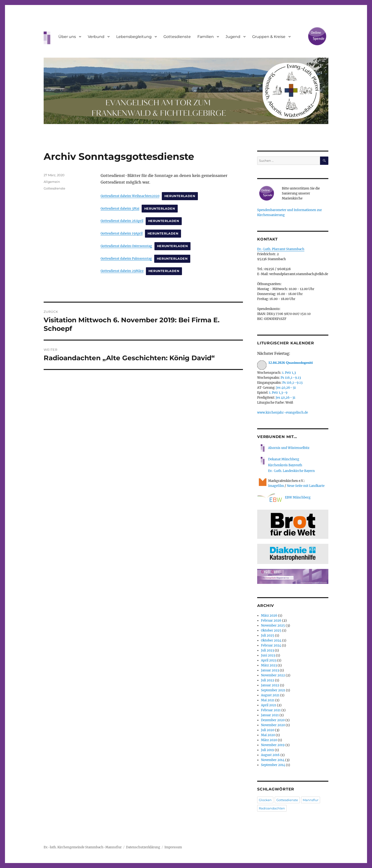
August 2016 (270, 755)
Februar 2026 (271, 621)
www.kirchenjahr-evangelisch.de (283, 413)
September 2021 (273, 690)
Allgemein (52, 182)
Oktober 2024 (271, 640)
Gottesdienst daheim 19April (122, 233)
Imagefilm (276, 486)
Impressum (173, 847)
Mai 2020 (268, 735)
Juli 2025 (268, 635)
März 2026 (269, 616)
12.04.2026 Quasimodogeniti (285, 363)
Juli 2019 (267, 750)
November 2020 (273, 725)
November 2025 (273, 626)
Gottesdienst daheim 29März (122, 271)
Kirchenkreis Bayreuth (285, 465)
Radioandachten (272, 808)
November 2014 (273, 760)
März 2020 (269, 740)
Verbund (96, 37)
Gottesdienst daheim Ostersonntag (126, 246)
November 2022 (273, 675)
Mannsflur (311, 800)
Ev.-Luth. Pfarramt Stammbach (281, 249)
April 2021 (269, 705)
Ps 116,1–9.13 (291, 378)
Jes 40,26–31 (286, 388)
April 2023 (269, 660)
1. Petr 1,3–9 (278, 393)
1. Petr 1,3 (289, 373)
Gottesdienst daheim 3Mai (120, 208)
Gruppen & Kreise (269, 37)
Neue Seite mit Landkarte (306, 486)
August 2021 (270, 695)
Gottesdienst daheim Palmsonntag (126, 259)
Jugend (233, 37)
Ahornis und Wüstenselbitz (283, 448)
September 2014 (273, 765)
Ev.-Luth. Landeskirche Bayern (291, 471)
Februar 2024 (271, 645)
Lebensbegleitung (134, 37)
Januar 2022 (270, 685)
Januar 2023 (270, 670)
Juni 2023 (268, 655)
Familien (206, 37)
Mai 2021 (268, 700)
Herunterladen (180, 196)
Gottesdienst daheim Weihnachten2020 (130, 196)
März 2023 (269, 665)
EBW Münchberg (284, 498)
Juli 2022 (268, 680)
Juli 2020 (268, 730)
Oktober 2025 (271, 630)
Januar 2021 (270, 715)
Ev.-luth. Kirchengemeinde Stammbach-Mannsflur (83, 847)
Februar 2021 (271, 710)
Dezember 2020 (273, 720)
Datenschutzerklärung (143, 847)
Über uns (67, 37)
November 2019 (273, 745)
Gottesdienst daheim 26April (122, 221)
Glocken (265, 800)
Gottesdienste (177, 37)
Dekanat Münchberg (284, 459)
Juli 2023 (267, 650)
